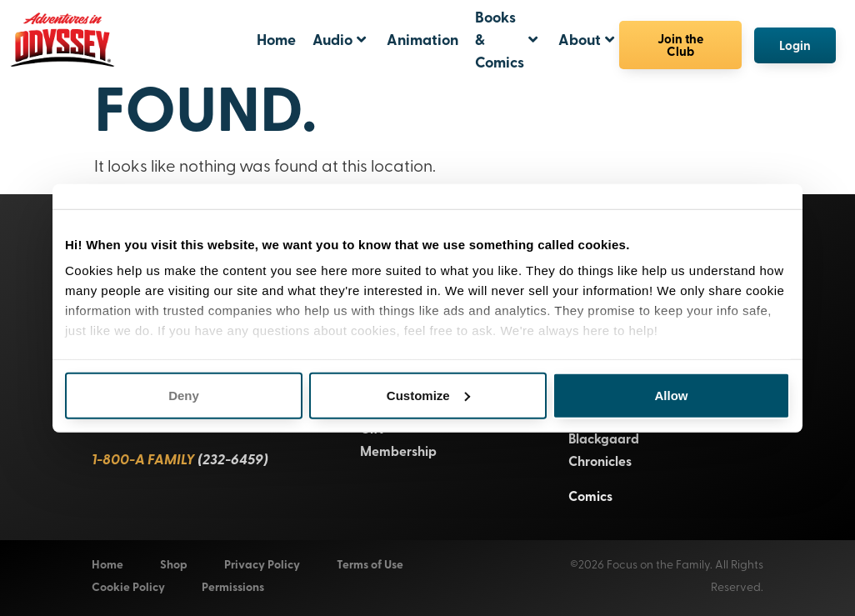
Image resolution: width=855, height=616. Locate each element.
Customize (428, 395)
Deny (184, 395)
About (586, 39)
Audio (339, 39)
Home (276, 39)
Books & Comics (506, 39)
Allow (672, 395)
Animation (422, 39)
